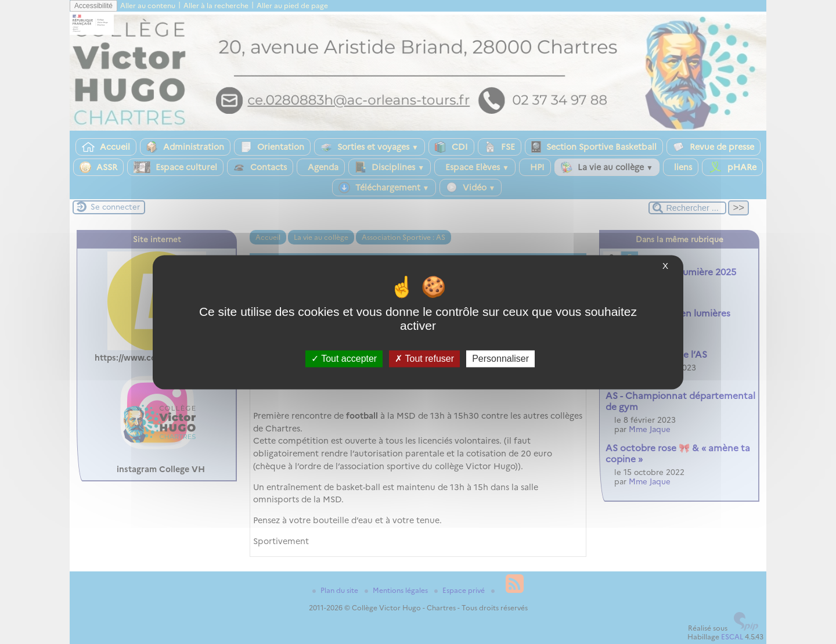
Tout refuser (424, 359)
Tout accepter (344, 359)
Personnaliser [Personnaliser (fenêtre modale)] (500, 359)
